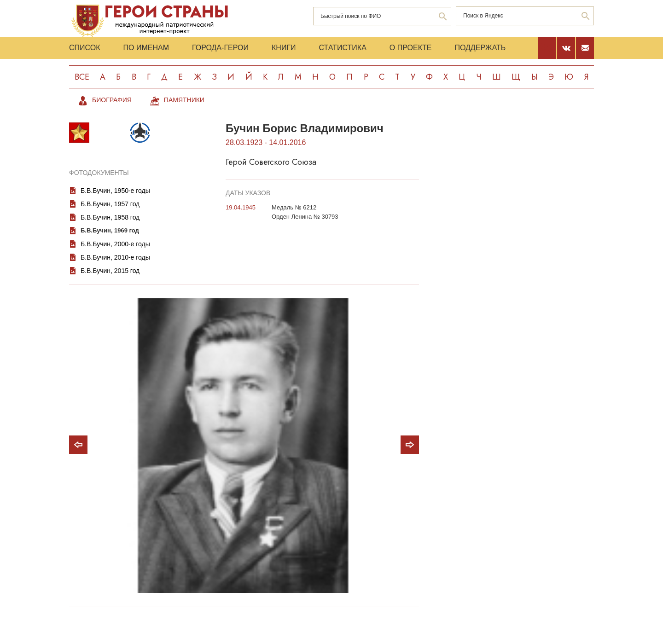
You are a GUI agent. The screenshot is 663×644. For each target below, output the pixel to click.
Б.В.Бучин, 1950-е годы (115, 191)
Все (82, 77)
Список (85, 48)
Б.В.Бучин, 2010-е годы (115, 257)
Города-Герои (220, 48)
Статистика (343, 48)
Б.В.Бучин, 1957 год (110, 204)
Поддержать (480, 48)
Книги (284, 48)
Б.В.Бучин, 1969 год (110, 230)
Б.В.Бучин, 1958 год (110, 217)
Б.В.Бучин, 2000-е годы (115, 244)
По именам (146, 48)
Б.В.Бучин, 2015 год (110, 271)
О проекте (411, 48)
